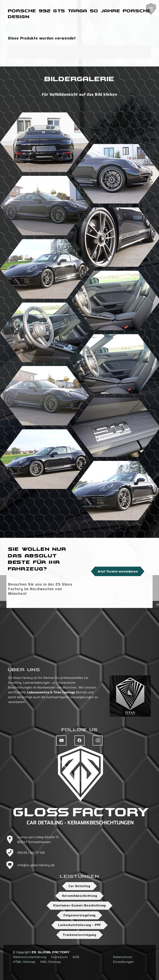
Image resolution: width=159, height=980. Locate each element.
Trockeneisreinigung (79, 935)
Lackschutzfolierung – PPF (79, 925)
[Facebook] (79, 740)
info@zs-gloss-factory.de (36, 865)
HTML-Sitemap (24, 962)
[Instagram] (98, 740)
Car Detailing (79, 886)
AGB (76, 957)
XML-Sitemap (50, 962)
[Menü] (151, 9)
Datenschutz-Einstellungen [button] (123, 959)
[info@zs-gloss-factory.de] (12, 865)
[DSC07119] (45, 206)
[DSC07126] (45, 332)
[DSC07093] (45, 269)
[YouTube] (61, 740)
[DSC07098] (45, 396)
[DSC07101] (45, 142)
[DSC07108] (45, 459)
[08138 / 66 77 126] (12, 853)
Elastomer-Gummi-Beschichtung (79, 905)
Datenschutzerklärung (30, 957)
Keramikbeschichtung (80, 896)
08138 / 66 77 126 (31, 853)
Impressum (59, 957)
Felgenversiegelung (79, 915)
